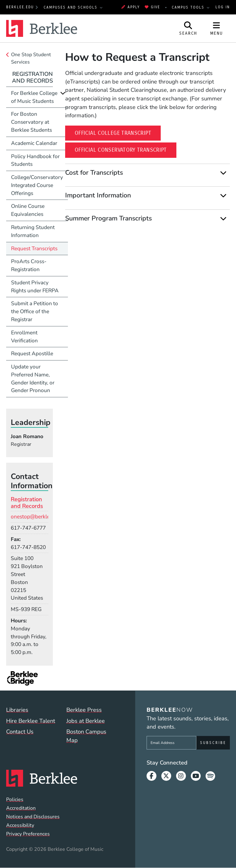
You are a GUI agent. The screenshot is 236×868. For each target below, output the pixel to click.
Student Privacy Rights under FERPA (35, 287)
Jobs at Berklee (86, 721)
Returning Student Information (33, 231)
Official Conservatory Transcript (126, 149)
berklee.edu (20, 7)
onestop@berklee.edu (37, 517)
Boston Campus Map (86, 736)
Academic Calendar (34, 143)
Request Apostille (32, 354)
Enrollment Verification (24, 337)
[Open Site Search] (188, 29)
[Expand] (223, 173)
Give (152, 7)
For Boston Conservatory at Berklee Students (31, 122)
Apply (131, 7)
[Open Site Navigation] (217, 29)
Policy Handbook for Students (35, 160)
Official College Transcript (118, 132)
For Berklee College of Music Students (34, 97)
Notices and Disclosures (33, 817)
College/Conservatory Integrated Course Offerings (37, 185)
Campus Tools (189, 7)
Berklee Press (84, 710)
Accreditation (21, 808)
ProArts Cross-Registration (29, 265)
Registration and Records (32, 77)
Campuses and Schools (71, 7)
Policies (15, 800)
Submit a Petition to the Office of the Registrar (35, 311)
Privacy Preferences (28, 834)
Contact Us (20, 732)
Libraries (17, 710)
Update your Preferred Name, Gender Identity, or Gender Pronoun (33, 379)
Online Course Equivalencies (28, 210)
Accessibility (20, 825)
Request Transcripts (34, 249)
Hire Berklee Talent (31, 721)
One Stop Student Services (31, 58)
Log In (223, 7)
